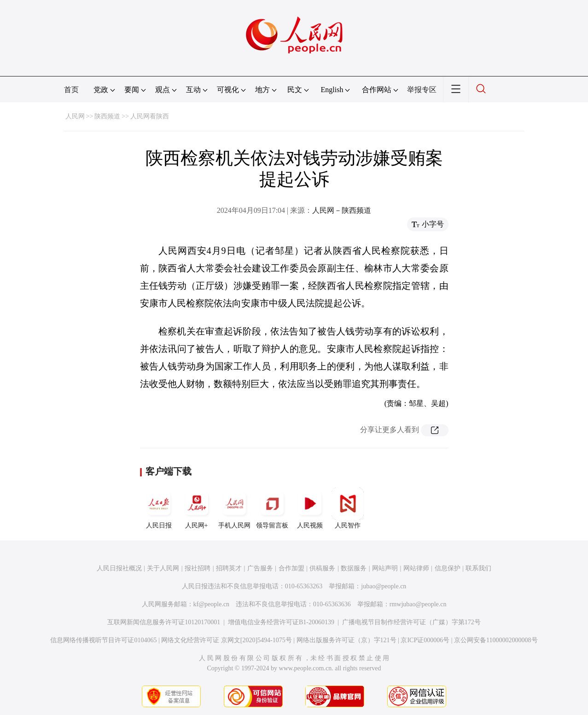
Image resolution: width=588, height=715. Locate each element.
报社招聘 (198, 568)
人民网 (75, 116)
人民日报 (159, 508)
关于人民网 (163, 568)
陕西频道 (107, 116)
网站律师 (416, 568)
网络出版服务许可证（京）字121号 (346, 640)
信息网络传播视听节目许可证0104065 (103, 640)
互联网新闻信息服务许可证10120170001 (164, 622)
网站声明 (385, 568)
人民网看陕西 (150, 116)
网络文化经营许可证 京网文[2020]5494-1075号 (227, 640)
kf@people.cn (212, 604)
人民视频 (310, 508)
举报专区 (422, 90)
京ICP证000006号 (425, 640)
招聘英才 (229, 568)
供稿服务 (322, 568)
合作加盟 (291, 568)
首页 (71, 90)
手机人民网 (234, 508)
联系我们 (478, 568)
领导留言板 (272, 508)
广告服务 (260, 568)
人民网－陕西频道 (342, 210)
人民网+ (197, 508)
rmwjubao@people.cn (418, 604)
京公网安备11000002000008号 (496, 640)
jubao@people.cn (384, 586)
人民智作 (348, 508)
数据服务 (354, 568)
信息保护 (448, 568)
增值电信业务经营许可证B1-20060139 (281, 622)
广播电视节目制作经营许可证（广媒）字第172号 (411, 622)
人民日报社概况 (119, 568)
